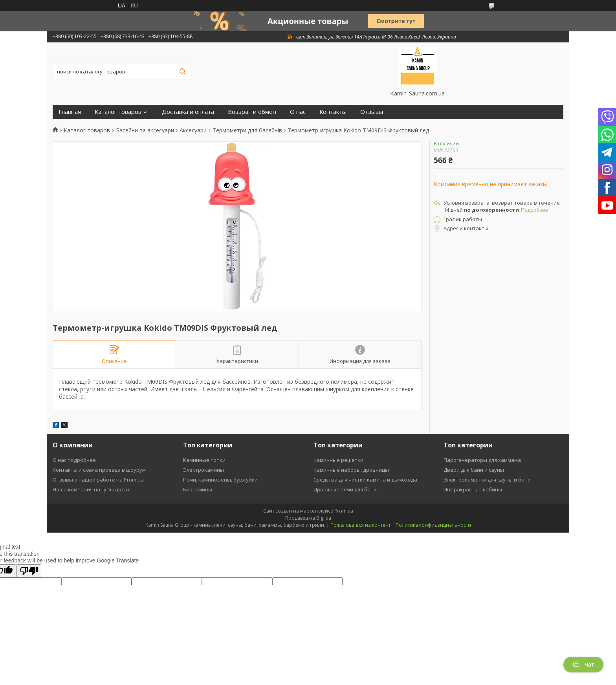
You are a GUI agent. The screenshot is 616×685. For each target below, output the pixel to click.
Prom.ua (344, 511)
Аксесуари (193, 130)
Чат (583, 665)
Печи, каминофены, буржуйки (220, 480)
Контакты (333, 112)
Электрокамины (203, 470)
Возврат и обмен (252, 112)
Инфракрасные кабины (473, 489)
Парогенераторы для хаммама (482, 460)
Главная (70, 112)
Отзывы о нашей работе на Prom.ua (98, 480)
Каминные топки (204, 460)
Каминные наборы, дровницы (351, 470)
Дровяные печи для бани (345, 489)
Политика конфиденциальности (433, 525)
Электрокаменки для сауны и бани (487, 480)
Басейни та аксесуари (145, 130)
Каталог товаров (118, 112)
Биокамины (198, 489)
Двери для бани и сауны (474, 470)
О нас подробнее (74, 460)
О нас (298, 112)
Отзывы (372, 112)
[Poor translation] (29, 571)
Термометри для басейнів (247, 130)
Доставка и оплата (188, 112)
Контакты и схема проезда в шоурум (99, 470)
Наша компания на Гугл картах (91, 489)
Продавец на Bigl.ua (308, 518)
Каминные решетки (338, 460)
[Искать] (182, 71)
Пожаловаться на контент (360, 525)
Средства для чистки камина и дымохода (365, 480)
